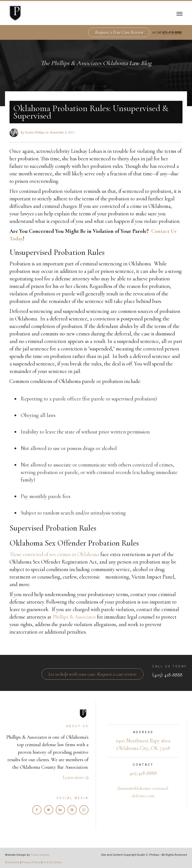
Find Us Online (52, 862)
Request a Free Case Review (119, 32)
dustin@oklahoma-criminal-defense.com (143, 792)
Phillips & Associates (74, 617)
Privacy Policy (31, 862)
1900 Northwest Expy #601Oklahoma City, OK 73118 (143, 744)
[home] (15, 13)
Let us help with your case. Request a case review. (92, 674)
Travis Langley (40, 855)
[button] (179, 13)
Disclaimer (12, 862)
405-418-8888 (172, 32)
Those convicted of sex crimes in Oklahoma (54, 554)
